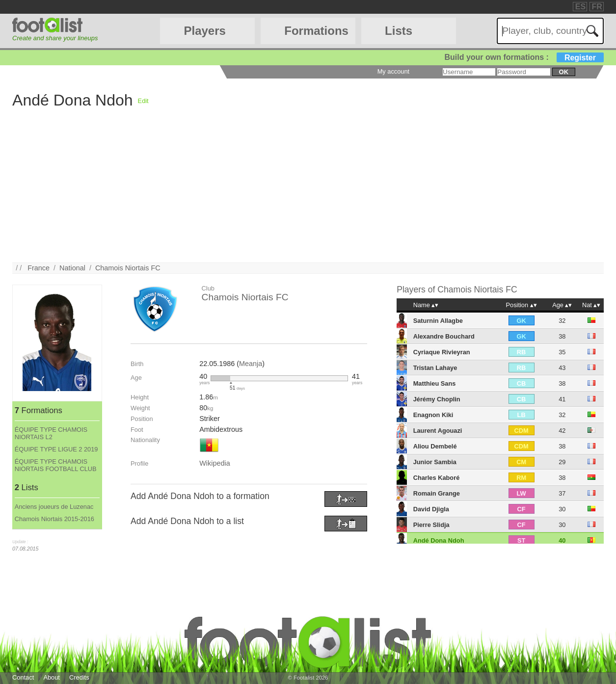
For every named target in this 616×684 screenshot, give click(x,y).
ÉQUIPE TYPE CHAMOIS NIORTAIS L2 (51, 433)
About (51, 677)
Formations (316, 31)
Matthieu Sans (435, 383)
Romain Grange (437, 493)
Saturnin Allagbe (438, 321)
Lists (399, 31)
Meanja (251, 364)
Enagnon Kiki (433, 415)
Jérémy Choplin (437, 399)
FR (597, 7)
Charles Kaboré (437, 478)
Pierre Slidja (431, 525)
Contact (23, 677)
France (39, 268)
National (72, 268)
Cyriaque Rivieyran (442, 352)
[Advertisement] (307, 194)
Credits (79, 677)
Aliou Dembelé (435, 446)
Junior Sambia (435, 462)
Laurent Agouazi (438, 431)
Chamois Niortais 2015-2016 (54, 519)
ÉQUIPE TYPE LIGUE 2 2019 (56, 449)
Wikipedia (214, 463)
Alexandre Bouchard (444, 336)
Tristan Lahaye (435, 368)
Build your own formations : (524, 57)
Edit (143, 101)
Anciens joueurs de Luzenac (54, 507)
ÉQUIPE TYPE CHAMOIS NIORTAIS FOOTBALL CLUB (56, 465)
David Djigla (431, 509)
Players (204, 31)
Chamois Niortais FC (128, 268)
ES (580, 7)
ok (564, 72)
